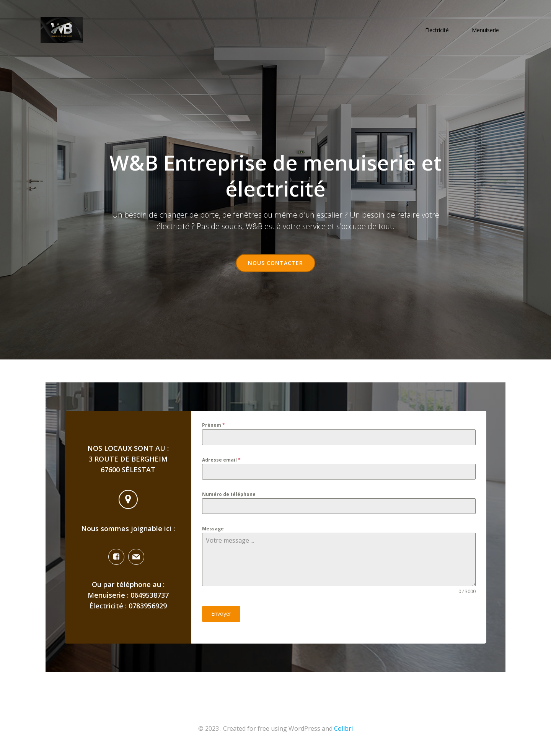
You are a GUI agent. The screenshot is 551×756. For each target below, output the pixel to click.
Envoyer (221, 618)
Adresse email (221, 463)
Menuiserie (486, 31)
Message (213, 532)
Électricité (438, 31)
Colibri (343, 733)
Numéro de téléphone (229, 497)
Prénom (214, 428)
